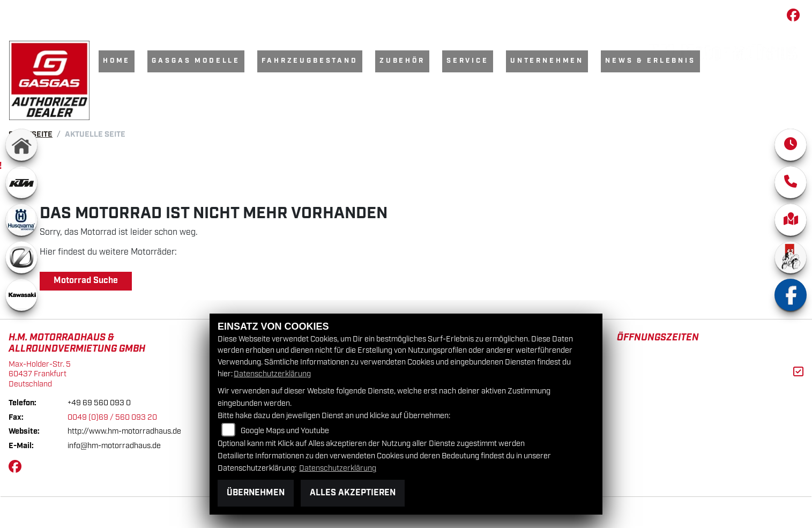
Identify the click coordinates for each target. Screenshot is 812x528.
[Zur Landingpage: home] (21, 150)
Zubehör (402, 61)
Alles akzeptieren (353, 493)
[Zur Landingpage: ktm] (21, 188)
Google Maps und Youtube (285, 431)
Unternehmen (547, 61)
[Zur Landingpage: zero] (21, 263)
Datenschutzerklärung (272, 374)
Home (117, 61)
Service (468, 61)
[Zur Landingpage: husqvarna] (21, 225)
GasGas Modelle (196, 61)
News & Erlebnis (650, 61)
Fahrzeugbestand (310, 61)
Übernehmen (256, 493)
